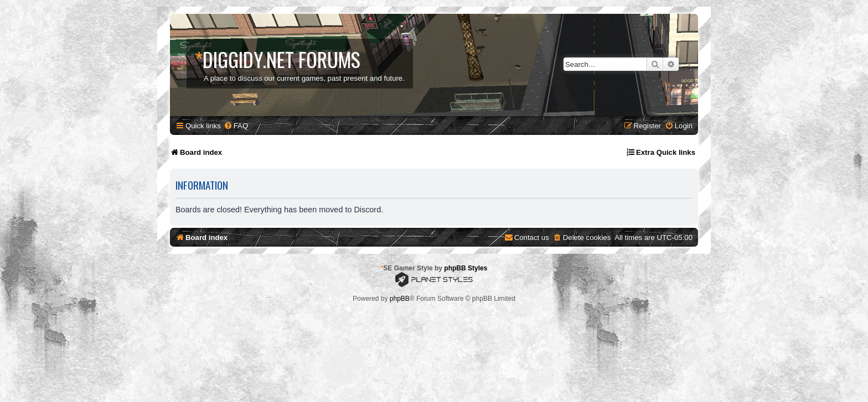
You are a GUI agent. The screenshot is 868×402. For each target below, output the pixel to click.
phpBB (400, 299)
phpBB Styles (466, 268)
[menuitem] (236, 126)
